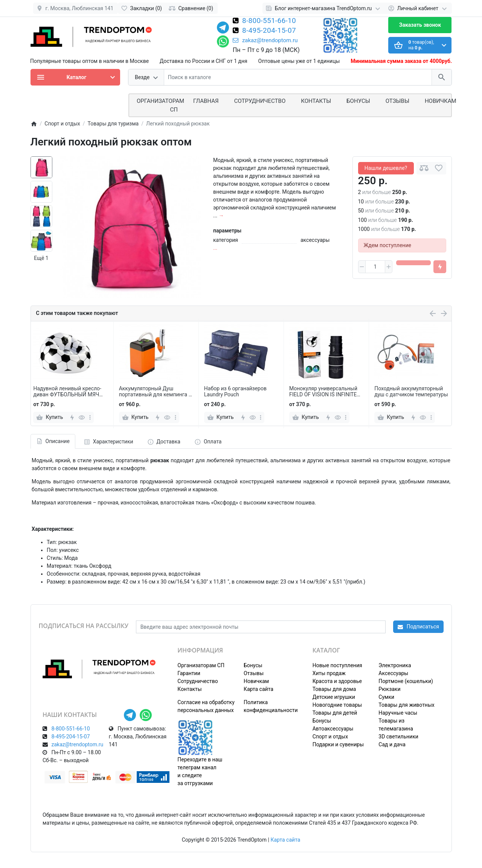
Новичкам (441, 101)
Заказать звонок (420, 25)
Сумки (386, 697)
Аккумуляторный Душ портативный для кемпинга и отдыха (155, 392)
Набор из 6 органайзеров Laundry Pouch (235, 392)
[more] (90, 417)
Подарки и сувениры (338, 744)
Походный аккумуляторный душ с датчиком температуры (411, 392)
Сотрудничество (198, 681)
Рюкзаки (389, 689)
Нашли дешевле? (386, 168)
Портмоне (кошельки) (406, 681)
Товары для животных (406, 705)
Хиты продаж (329, 673)
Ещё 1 (41, 258)
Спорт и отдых (330, 737)
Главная (206, 101)
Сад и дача (392, 744)
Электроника (395, 665)
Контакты (316, 101)
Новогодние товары (337, 705)
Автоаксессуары (333, 729)
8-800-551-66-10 (269, 21)
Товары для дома (334, 689)
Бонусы (358, 101)
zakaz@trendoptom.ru (265, 40)
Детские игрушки (334, 697)
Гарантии (189, 673)
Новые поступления (337, 665)
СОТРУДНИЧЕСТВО (260, 101)
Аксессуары (393, 673)
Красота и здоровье (337, 681)
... (215, 248)
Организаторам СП (201, 665)
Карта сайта (259, 689)
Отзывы (397, 101)
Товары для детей (335, 713)
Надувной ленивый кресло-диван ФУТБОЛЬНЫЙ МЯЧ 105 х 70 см (67, 392)
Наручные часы (398, 713)
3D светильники (398, 737)
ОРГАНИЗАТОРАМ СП (160, 105)
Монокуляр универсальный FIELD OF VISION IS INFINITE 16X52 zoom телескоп (323, 392)
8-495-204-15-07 (269, 31)
